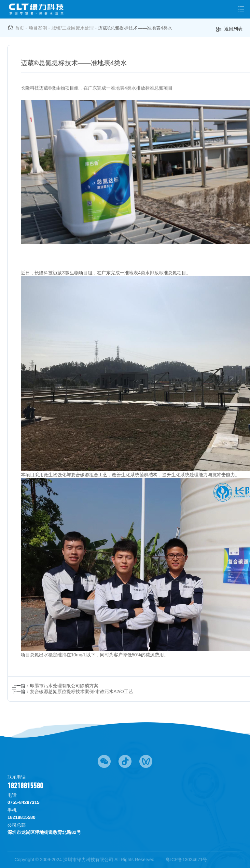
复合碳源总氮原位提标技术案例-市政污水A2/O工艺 (82, 691)
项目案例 (38, 28)
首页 (20, 28)
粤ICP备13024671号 (187, 860)
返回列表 (229, 29)
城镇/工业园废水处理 (73, 28)
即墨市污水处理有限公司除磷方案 (64, 686)
